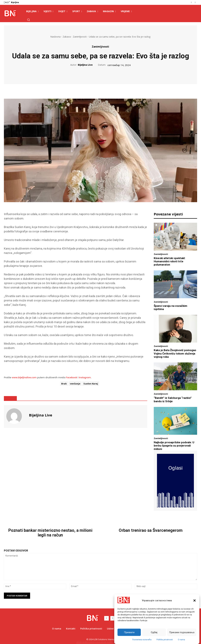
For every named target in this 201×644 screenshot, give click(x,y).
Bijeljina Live (85, 65)
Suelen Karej (91, 384)
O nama (181, 640)
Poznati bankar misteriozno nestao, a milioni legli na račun (50, 533)
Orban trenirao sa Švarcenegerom (151, 530)
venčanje (75, 384)
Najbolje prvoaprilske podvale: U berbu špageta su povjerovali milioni (174, 446)
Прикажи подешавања (182, 632)
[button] (195, 600)
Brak (64, 384)
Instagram (85, 377)
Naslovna (55, 37)
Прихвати (129, 632)
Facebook (72, 377)
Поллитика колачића (142, 640)
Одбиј (154, 632)
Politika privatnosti (165, 640)
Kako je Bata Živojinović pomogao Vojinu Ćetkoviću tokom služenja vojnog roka (175, 353)
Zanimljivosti (80, 37)
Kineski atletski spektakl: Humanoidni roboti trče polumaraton (170, 261)
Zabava (67, 37)
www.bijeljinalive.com (24, 377)
